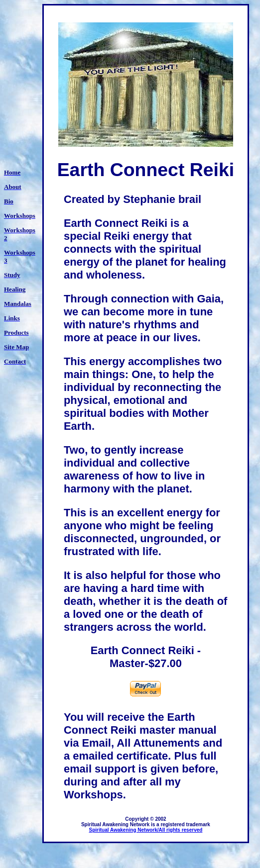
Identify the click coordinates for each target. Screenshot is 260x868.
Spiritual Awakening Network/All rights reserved (146, 830)
